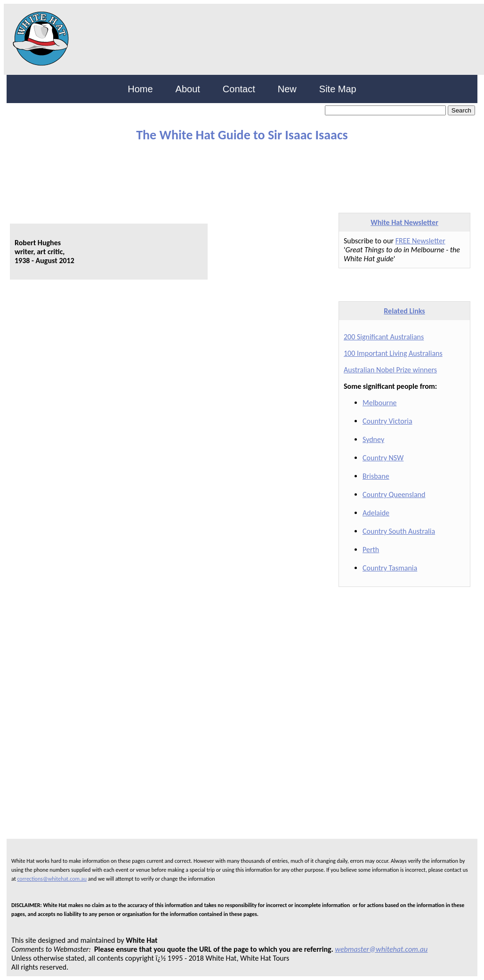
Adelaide (376, 513)
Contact (239, 89)
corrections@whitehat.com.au (52, 879)
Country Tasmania (390, 568)
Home (140, 89)
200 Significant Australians (384, 337)
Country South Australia (399, 531)
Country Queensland (394, 494)
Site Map (338, 89)
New (287, 89)
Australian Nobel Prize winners (390, 370)
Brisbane (376, 476)
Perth (371, 550)
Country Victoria (387, 421)
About (188, 89)
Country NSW (383, 458)
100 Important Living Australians (393, 353)
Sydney (373, 439)
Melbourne (380, 403)
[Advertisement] (235, 173)
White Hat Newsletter (404, 222)
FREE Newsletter (420, 241)
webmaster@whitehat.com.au (382, 949)
